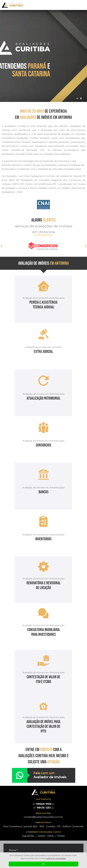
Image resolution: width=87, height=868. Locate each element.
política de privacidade (56, 858)
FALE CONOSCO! (43, 799)
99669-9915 (43, 804)
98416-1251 (43, 808)
